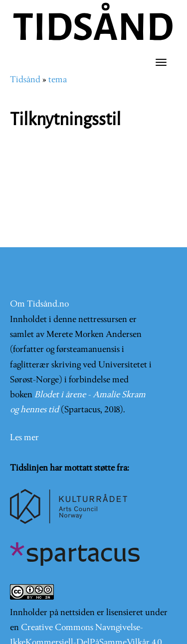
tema (58, 80)
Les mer (24, 438)
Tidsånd (25, 80)
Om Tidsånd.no (39, 304)
